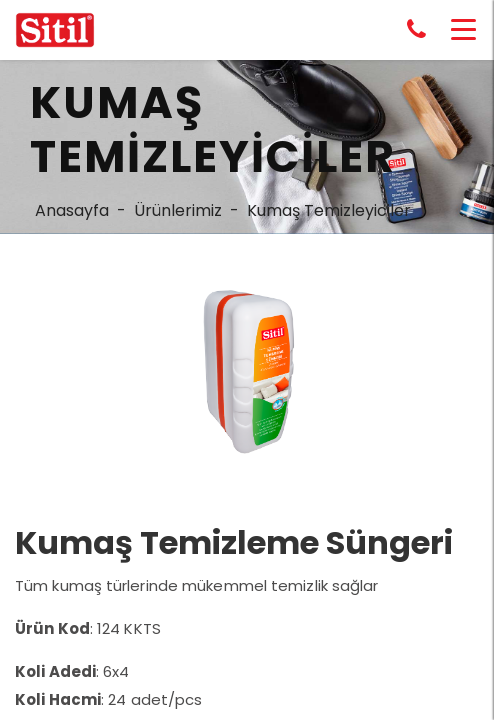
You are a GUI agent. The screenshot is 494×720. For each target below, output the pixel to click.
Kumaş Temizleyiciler (329, 210)
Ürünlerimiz (178, 210)
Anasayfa (72, 210)
